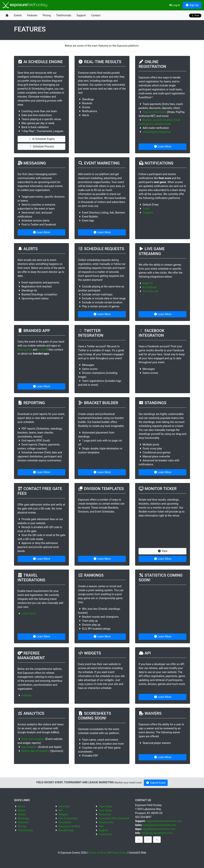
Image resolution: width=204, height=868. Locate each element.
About (21, 810)
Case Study (105, 806)
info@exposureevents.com (157, 833)
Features (32, 15)
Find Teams (106, 810)
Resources (105, 814)
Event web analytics (33, 739)
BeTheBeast (150, 287)
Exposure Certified (69, 826)
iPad (30, 350)
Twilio (146, 209)
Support (81, 15)
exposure (25, 5)
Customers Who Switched (114, 818)
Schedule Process (41, 146)
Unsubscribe (106, 822)
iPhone (22, 350)
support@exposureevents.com (164, 821)
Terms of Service (98, 853)
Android (42, 350)
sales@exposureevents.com (160, 825)
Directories (65, 822)
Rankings (23, 818)
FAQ (101, 826)
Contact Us (105, 834)
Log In (174, 5)
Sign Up (192, 5)
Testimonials (64, 15)
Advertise (64, 806)
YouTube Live (150, 291)
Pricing (47, 15)
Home (22, 806)
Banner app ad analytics (35, 751)
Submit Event (156, 783)
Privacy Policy (118, 853)
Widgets (63, 814)
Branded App (66, 830)
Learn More (163, 146)
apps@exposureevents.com (159, 829)
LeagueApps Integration (157, 132)
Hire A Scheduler (68, 818)
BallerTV (148, 283)
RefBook (26, 695)
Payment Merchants (154, 112)
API (60, 810)
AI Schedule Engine (41, 139)
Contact (96, 15)
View (162, 551)
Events (18, 15)
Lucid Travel (28, 614)
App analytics (29, 747)
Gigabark (148, 213)
